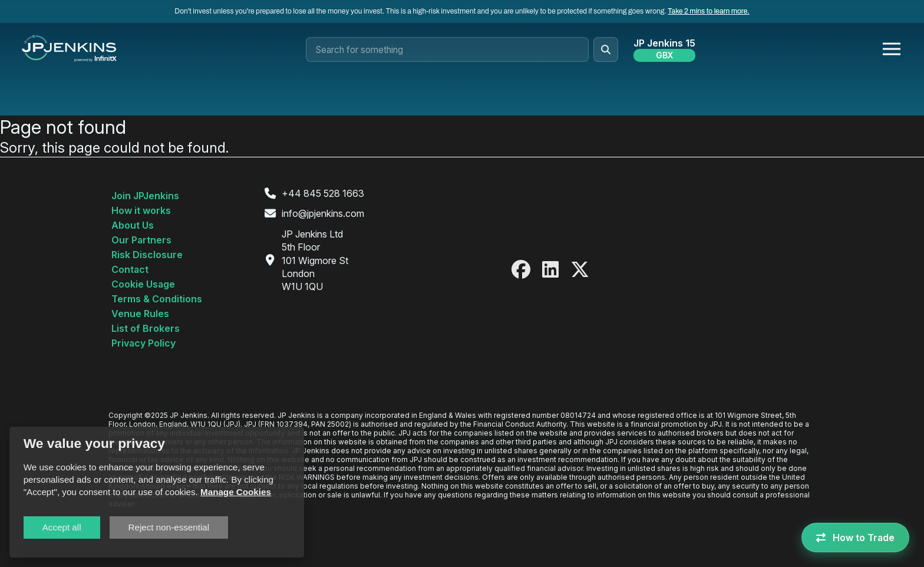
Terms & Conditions (157, 299)
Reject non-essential (169, 527)
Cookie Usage (143, 284)
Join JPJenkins (145, 196)
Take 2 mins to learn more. (708, 11)
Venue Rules (140, 314)
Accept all (62, 527)
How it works (141, 210)
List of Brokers (146, 328)
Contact (130, 269)
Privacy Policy (143, 343)
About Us (133, 225)
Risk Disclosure (147, 255)
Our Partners (141, 240)
